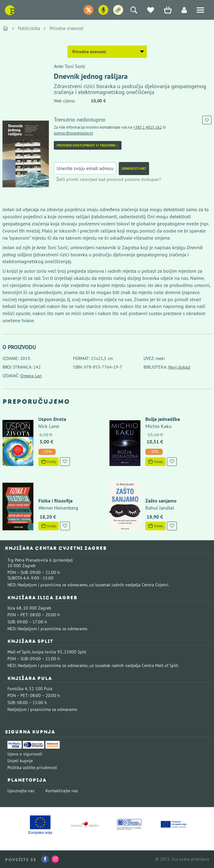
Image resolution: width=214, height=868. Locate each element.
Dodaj (49, 462)
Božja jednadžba (163, 419)
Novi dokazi (179, 367)
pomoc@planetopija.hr (73, 133)
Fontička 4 (17, 689)
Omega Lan (31, 376)
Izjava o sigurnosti (25, 754)
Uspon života (52, 419)
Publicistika (29, 28)
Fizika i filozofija (56, 501)
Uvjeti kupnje (20, 761)
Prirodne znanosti (66, 28)
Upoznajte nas (21, 791)
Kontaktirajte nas (62, 791)
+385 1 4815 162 (147, 127)
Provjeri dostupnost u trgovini (88, 145)
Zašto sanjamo (161, 501)
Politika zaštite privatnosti (32, 768)
